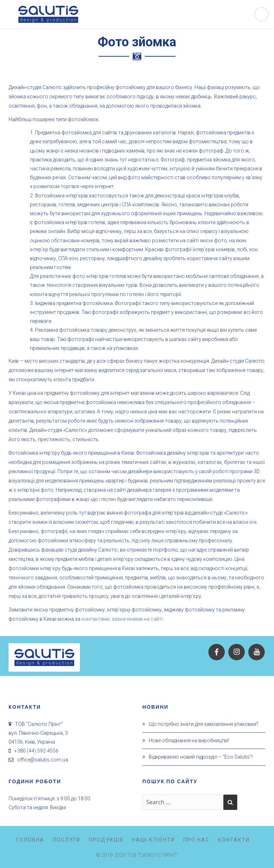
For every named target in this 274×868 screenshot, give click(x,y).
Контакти (234, 840)
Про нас (196, 840)
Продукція (106, 840)
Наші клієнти (153, 840)
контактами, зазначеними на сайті (122, 619)
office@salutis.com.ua (43, 760)
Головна (30, 840)
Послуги (67, 840)
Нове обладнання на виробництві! (189, 740)
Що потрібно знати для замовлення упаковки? (204, 724)
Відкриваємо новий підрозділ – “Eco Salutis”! (201, 757)
